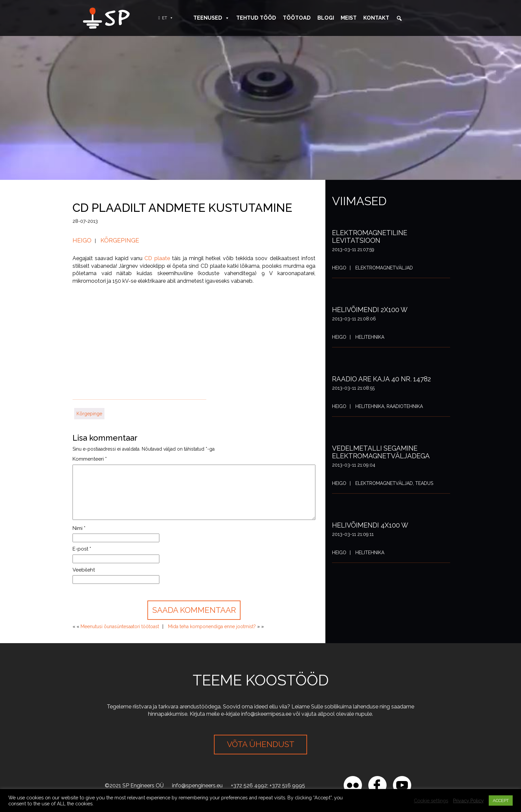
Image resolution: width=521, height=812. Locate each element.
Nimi (79, 528)
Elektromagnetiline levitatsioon (370, 237)
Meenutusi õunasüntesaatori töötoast (120, 626)
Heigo (82, 240)
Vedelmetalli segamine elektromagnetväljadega (381, 452)
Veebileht (84, 570)
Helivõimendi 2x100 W (370, 310)
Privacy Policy (468, 801)
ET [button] (168, 18)
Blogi (326, 18)
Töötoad (297, 18)
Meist (349, 18)
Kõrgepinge (120, 240)
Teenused (211, 18)
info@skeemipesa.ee (266, 714)
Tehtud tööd (256, 18)
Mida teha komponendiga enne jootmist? (212, 626)
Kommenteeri (90, 459)
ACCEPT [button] (501, 801)
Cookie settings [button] (431, 801)
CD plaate (157, 258)
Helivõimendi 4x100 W (370, 525)
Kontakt (376, 18)
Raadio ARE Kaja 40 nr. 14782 (381, 379)
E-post (82, 549)
